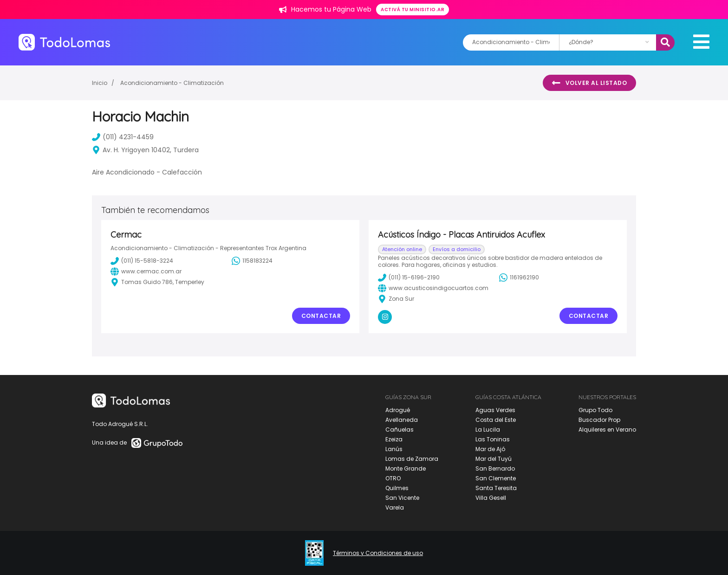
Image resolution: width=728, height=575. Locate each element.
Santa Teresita (496, 488)
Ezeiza (394, 439)
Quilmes (397, 488)
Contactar (321, 316)
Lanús (394, 449)
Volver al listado (589, 83)
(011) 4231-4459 (123, 137)
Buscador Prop (599, 420)
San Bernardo (495, 468)
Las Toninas (493, 439)
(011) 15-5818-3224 (142, 261)
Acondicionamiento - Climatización (172, 83)
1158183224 (252, 261)
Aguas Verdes (495, 410)
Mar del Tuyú (494, 459)
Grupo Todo (595, 410)
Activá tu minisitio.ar (413, 10)
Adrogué (398, 410)
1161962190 (519, 278)
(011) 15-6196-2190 (409, 278)
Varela (395, 507)
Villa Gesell (491, 498)
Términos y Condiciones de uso (378, 553)
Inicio (100, 83)
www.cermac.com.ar (146, 271)
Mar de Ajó (490, 449)
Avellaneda (402, 420)
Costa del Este (496, 420)
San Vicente (402, 498)
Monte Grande (406, 468)
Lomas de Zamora (412, 459)
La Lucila (488, 430)
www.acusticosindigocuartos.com (433, 288)
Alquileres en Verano (607, 430)
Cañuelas (400, 430)
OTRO (393, 478)
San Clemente (496, 478)
